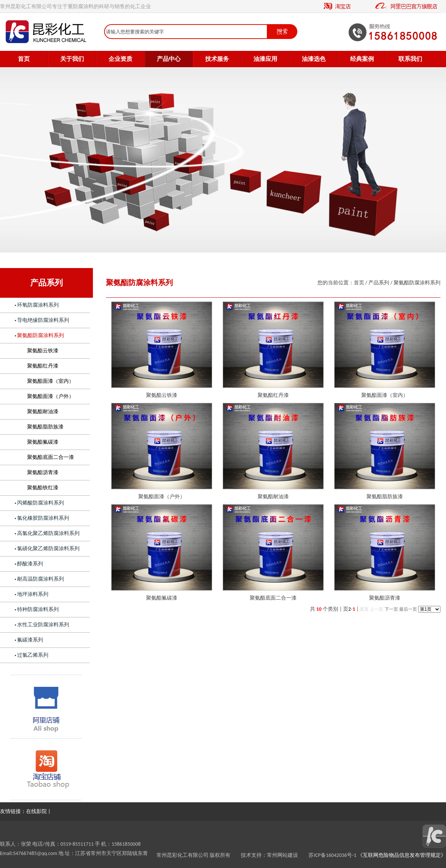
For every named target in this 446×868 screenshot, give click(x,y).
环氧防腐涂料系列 (38, 305)
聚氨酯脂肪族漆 (45, 427)
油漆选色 (314, 59)
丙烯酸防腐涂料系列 (41, 503)
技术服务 (217, 59)
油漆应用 (265, 59)
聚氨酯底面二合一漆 (51, 457)
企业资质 (120, 59)
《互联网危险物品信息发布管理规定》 (401, 855)
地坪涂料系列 (33, 594)
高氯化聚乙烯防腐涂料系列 (48, 533)
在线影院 (36, 811)
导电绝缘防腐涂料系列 (43, 320)
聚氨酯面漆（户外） (51, 396)
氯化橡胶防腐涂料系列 (43, 518)
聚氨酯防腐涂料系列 (41, 335)
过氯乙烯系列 (33, 655)
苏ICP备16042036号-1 (332, 855)
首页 (24, 59)
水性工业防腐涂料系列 (43, 625)
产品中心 (169, 59)
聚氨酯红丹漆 (43, 366)
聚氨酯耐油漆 (43, 412)
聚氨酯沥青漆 (43, 472)
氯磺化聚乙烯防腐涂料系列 (48, 549)
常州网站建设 (288, 855)
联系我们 (410, 59)
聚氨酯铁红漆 (43, 488)
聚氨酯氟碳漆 (43, 442)
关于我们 (72, 59)
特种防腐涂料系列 (38, 609)
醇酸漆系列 (30, 564)
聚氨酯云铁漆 (43, 351)
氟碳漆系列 (30, 640)
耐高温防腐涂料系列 (41, 579)
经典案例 (362, 59)
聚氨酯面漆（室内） (51, 381)
